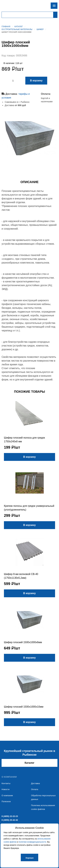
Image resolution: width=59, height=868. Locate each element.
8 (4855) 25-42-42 (10, 820)
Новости (6, 789)
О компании (7, 795)
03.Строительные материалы (17, 29)
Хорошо (29, 858)
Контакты (6, 783)
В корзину (36, 81)
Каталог (19, 27)
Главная (6, 27)
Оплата (35, 789)
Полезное (6, 801)
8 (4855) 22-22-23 (10, 816)
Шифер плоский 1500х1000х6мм (23, 642)
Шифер (40, 29)
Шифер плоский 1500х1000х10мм (24, 707)
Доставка (36, 783)
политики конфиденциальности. (33, 842)
